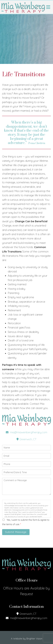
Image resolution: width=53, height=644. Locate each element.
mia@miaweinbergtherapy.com (26, 432)
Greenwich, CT (26, 439)
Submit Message (16, 532)
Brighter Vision (34, 639)
